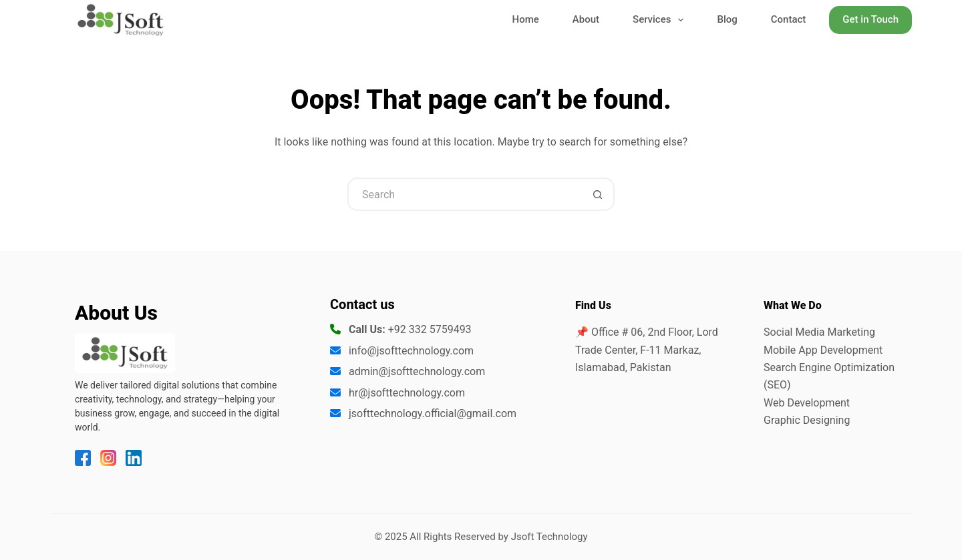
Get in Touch (870, 19)
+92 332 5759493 (430, 329)
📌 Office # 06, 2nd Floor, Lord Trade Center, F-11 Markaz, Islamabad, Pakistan (647, 350)
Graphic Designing (807, 420)
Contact (789, 19)
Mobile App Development (823, 350)
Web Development (807, 403)
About (586, 19)
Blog (727, 19)
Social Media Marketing (819, 332)
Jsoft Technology (549, 537)
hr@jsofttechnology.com (407, 393)
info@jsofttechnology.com (411, 351)
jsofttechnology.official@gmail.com (433, 413)
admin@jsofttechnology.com (417, 371)
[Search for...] (464, 194)
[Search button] (598, 194)
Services (661, 20)
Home (526, 19)
